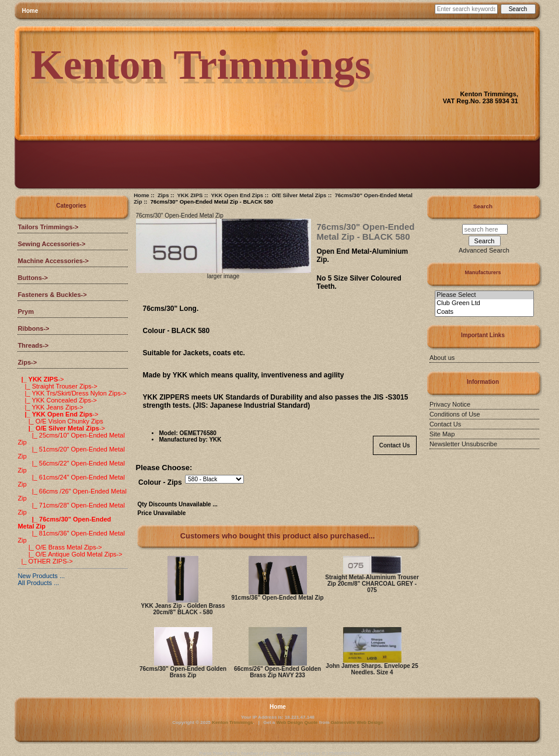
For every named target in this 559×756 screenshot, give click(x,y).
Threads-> (33, 345)
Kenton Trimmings (232, 722)
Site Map (442, 434)
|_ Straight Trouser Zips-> (57, 386)
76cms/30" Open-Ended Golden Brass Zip (183, 672)
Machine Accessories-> (53, 261)
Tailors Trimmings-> (48, 227)
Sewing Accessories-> (51, 244)
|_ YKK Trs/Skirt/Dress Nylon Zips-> (72, 393)
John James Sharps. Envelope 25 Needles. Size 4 (372, 669)
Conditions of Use (455, 414)
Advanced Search (484, 250)
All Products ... (38, 583)
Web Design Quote (297, 722)
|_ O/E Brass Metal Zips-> (60, 547)
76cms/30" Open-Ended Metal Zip (180, 216)
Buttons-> (33, 278)
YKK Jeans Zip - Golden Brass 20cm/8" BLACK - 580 (183, 609)
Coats (484, 312)
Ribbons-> (33, 328)
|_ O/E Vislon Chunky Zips (60, 421)
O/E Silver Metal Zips (299, 195)
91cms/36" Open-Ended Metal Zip (277, 598)
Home (30, 11)
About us (442, 358)
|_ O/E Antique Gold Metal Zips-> (70, 554)
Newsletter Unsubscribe (463, 444)
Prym (26, 311)
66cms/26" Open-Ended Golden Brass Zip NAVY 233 (277, 672)
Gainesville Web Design (357, 722)
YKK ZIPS (190, 195)
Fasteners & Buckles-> (52, 295)
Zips (163, 195)
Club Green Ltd (484, 303)
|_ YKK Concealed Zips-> (57, 400)
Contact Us (395, 445)
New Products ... (41, 576)
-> (27, 362)
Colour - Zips (160, 482)
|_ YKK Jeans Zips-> (50, 407)
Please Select (484, 295)
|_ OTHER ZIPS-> (45, 561)
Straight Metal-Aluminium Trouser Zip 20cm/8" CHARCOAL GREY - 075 (372, 584)
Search (483, 206)
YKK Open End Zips (237, 195)
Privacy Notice (450, 404)
